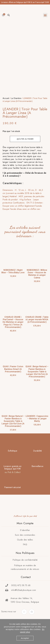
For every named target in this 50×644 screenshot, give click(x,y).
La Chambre (16, 107)
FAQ (25, 553)
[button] (45, 15)
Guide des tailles (25, 549)
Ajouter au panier (25, 148)
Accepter (25, 638)
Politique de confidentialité (25, 569)
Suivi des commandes (25, 544)
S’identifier (25, 539)
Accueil (6, 107)
